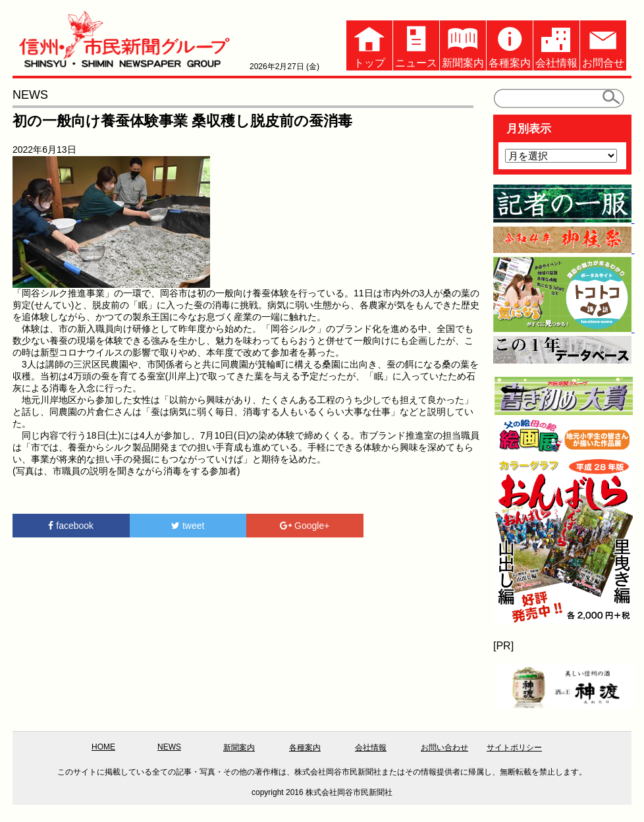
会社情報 (556, 44)
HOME (103, 747)
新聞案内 (463, 44)
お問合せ (603, 44)
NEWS (169, 747)
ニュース (416, 44)
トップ (369, 44)
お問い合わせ (444, 748)
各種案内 (510, 44)
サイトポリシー (514, 748)
